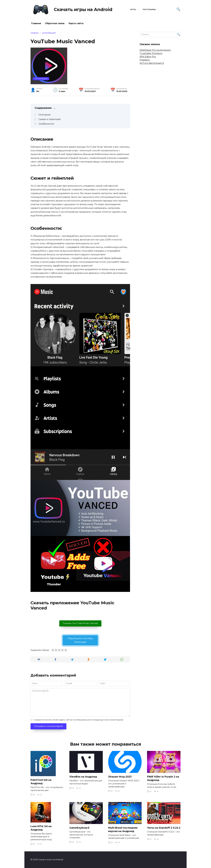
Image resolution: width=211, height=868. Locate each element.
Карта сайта (76, 23)
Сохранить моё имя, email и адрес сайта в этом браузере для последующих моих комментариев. (79, 720)
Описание (45, 115)
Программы (149, 9)
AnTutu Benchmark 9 (152, 63)
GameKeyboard (79, 828)
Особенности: (46, 124)
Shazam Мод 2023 (120, 777)
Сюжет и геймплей (50, 119)
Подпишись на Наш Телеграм (80, 640)
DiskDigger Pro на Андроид (155, 50)
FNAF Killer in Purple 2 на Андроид (163, 778)
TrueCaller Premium (151, 53)
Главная (36, 23)
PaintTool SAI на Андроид (41, 782)
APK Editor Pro (148, 57)
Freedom (145, 60)
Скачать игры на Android (83, 9)
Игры (133, 9)
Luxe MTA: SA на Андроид (41, 828)
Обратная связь (55, 23)
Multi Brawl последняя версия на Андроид (123, 829)
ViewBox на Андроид (83, 777)
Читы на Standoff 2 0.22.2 (164, 828)
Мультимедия (41, 79)
